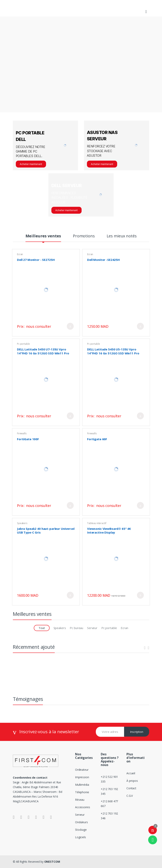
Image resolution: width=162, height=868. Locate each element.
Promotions (84, 236)
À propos (132, 781)
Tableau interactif (97, 523)
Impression (82, 777)
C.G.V (130, 796)
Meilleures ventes (43, 236)
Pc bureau (76, 628)
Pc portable (23, 344)
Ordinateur (82, 770)
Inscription (137, 732)
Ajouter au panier (70, 326)
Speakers (22, 523)
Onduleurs (81, 822)
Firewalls (22, 433)
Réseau (80, 800)
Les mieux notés (122, 236)
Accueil (131, 773)
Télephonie (82, 792)
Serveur (92, 628)
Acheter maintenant (31, 164)
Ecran (20, 254)
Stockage (81, 830)
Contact (131, 788)
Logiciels (81, 837)
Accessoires (82, 807)
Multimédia (82, 785)
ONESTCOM (52, 862)
